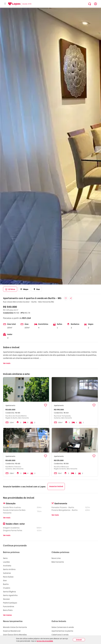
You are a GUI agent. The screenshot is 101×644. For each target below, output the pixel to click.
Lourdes (6, 562)
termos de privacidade (45, 641)
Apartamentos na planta (62, 631)
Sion (5, 580)
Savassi (6, 599)
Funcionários (9, 606)
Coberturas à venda (60, 634)
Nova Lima (56, 558)
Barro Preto (8, 610)
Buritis (6, 584)
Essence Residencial (12, 631)
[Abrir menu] (5, 4)
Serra (5, 558)
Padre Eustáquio (10, 603)
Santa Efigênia (9, 591)
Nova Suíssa (8, 577)
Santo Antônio (9, 569)
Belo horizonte (58, 562)
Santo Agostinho (10, 595)
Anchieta (7, 565)
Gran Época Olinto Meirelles (15, 634)
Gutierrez (7, 573)
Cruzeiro (7, 588)
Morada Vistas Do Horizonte (15, 627)
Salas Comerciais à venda (63, 627)
